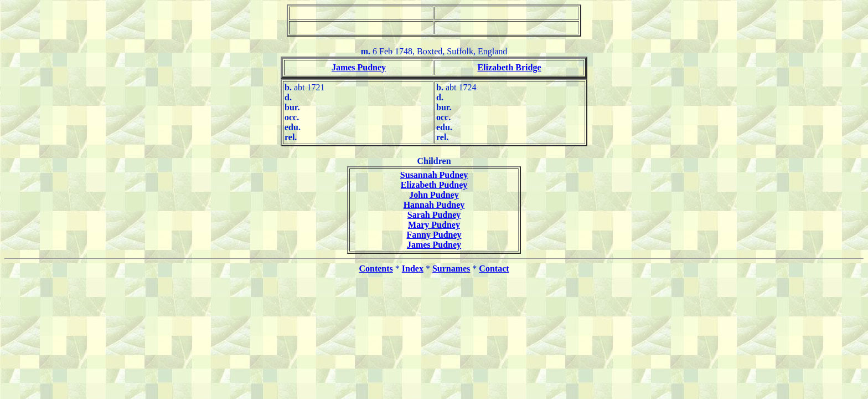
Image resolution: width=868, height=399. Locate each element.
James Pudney (359, 67)
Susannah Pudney (434, 175)
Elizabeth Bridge (509, 67)
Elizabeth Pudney (434, 185)
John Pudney (434, 195)
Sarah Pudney (434, 215)
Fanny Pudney (434, 235)
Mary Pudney (434, 225)
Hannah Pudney (434, 205)
